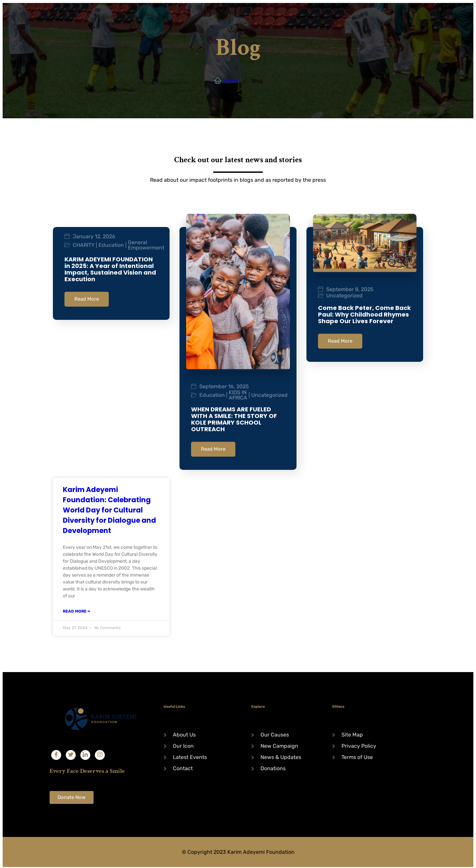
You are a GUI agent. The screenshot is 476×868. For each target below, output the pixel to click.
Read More (87, 299)
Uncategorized (269, 395)
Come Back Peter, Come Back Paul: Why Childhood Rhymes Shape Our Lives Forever (364, 314)
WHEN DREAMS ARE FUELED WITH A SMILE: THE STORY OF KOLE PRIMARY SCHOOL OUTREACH (234, 419)
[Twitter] (71, 754)
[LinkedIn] (85, 754)
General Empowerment (146, 245)
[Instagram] (100, 754)
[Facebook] (56, 754)
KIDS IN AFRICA (238, 395)
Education (111, 245)
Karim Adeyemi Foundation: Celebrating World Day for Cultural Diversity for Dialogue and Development (109, 509)
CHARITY (84, 245)
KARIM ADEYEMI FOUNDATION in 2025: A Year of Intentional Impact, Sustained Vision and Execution (110, 269)
